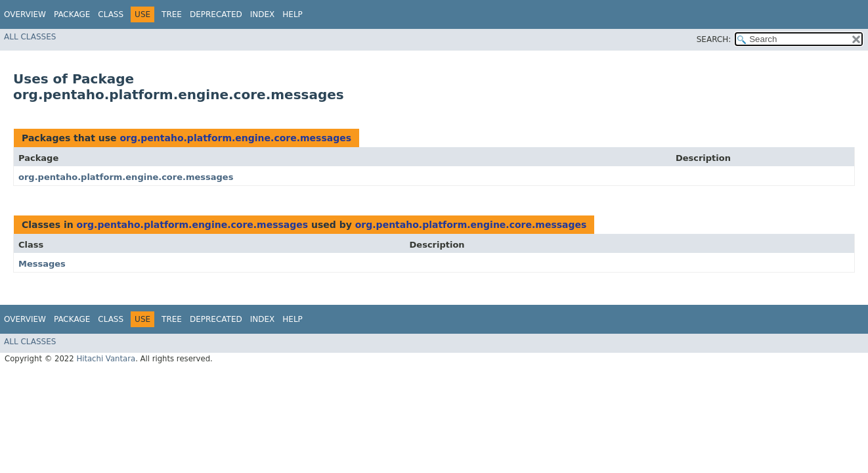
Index (263, 14)
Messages (42, 264)
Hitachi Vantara (106, 359)
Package (72, 14)
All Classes (30, 37)
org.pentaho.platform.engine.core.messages (235, 138)
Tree (172, 14)
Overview (25, 14)
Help (293, 14)
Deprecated (216, 14)
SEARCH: (714, 39)
